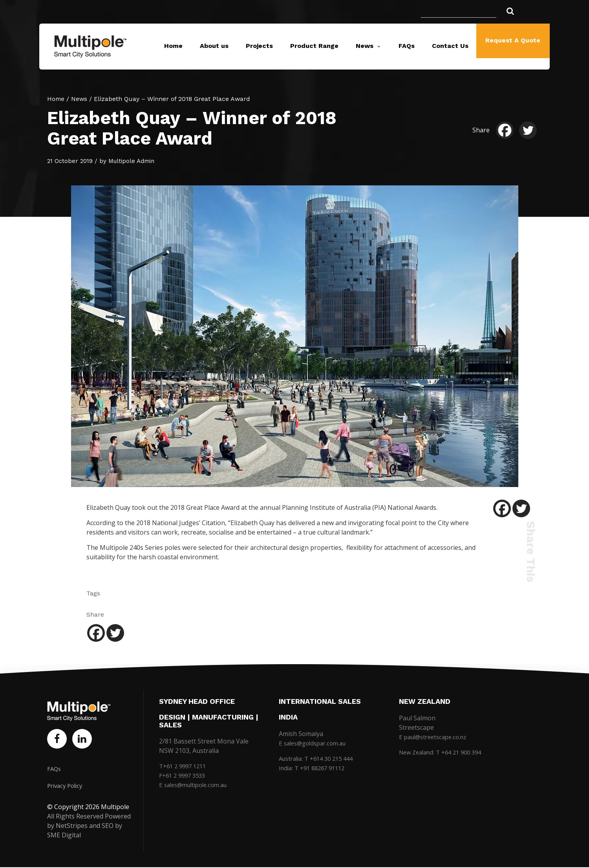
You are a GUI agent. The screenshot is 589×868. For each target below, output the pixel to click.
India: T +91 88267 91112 (315, 768)
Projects (259, 46)
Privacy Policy (67, 786)
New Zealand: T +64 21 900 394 (444, 752)
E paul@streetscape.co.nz (436, 737)
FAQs (407, 46)
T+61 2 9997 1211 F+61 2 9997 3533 (185, 771)
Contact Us (450, 46)
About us (214, 46)
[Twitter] (530, 130)
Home (173, 46)
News (365, 46)
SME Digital (64, 836)
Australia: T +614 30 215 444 (320, 758)
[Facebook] (507, 130)
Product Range (314, 46)
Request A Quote (513, 46)
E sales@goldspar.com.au (316, 743)
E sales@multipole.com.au (197, 785)
